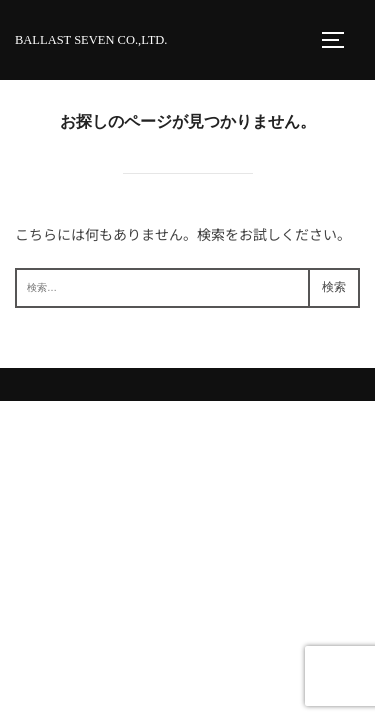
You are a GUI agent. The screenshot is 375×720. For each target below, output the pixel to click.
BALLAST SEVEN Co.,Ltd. (91, 40)
